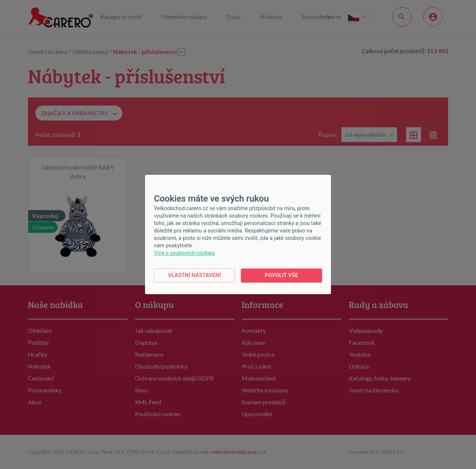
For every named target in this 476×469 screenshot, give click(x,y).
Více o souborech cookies (184, 253)
